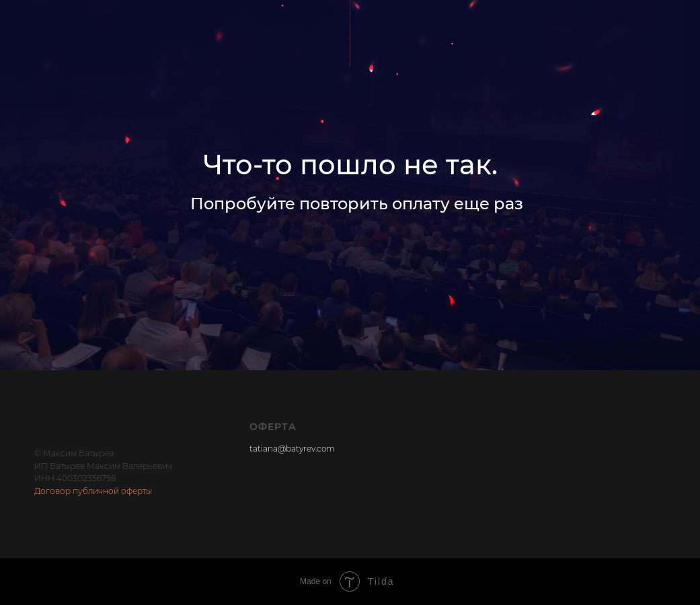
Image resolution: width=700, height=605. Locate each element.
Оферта (273, 427)
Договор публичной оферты (93, 491)
